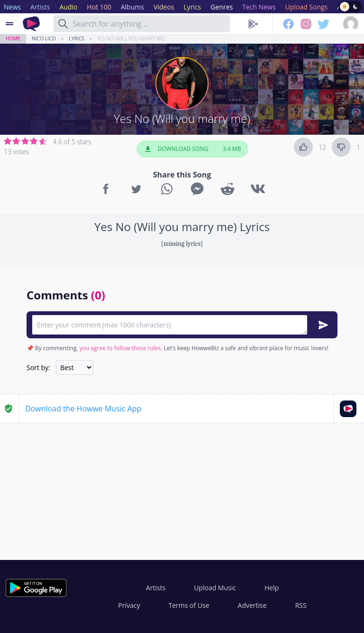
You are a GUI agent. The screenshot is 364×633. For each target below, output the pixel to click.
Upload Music (215, 588)
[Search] (63, 24)
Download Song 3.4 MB (192, 149)
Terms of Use (189, 605)
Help (272, 588)
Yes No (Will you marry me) (131, 38)
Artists (156, 588)
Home (13, 38)
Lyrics (77, 38)
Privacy (129, 605)
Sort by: (38, 368)
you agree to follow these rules (120, 348)
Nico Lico (44, 38)
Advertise (252, 605)
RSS (301, 605)
